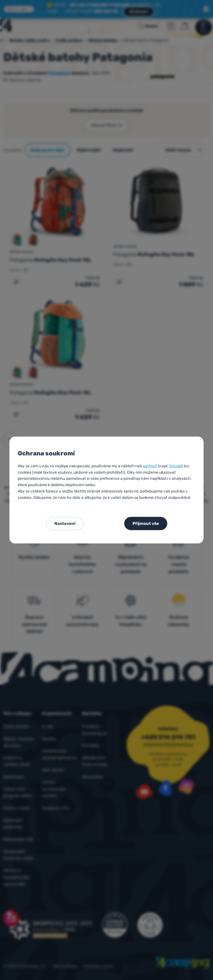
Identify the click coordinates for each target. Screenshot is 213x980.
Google (175, 466)
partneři (150, 466)
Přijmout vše (146, 523)
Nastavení (65, 523)
